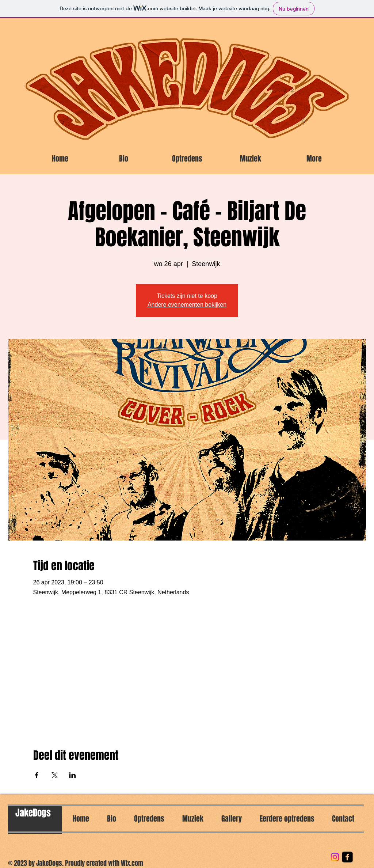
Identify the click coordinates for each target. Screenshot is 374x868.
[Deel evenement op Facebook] (37, 775)
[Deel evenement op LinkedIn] (72, 775)
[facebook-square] (347, 857)
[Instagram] (335, 857)
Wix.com (132, 863)
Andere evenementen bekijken (187, 305)
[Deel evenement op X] (55, 775)
